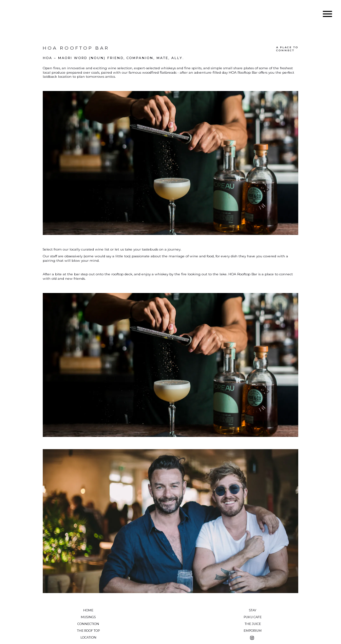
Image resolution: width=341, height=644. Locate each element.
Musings (88, 617)
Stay (253, 610)
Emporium (253, 631)
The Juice (253, 624)
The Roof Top (88, 631)
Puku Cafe (253, 617)
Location (88, 637)
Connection (88, 624)
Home (88, 610)
